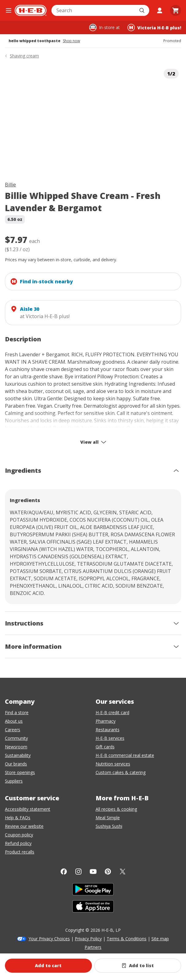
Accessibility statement (28, 809)
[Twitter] (123, 872)
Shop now (71, 41)
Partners (93, 947)
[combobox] (94, 10)
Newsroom (16, 747)
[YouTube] (93, 872)
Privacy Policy (88, 939)
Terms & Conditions (127, 939)
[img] (93, 119)
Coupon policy (19, 835)
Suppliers (14, 781)
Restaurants (108, 730)
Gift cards (105, 747)
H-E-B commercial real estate (125, 755)
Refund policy (18, 843)
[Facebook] (64, 872)
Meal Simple (108, 818)
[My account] (160, 10)
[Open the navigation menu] (9, 10)
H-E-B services (110, 738)
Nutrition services (113, 764)
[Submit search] (142, 10)
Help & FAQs (18, 818)
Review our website (24, 826)
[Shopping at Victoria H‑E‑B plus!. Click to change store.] (154, 28)
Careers (13, 730)
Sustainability (18, 755)
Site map (160, 939)
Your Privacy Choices (49, 939)
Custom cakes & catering (121, 772)
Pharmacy (106, 721)
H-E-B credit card (112, 712)
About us (14, 721)
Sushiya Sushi (109, 826)
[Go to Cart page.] (176, 10)
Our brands (16, 764)
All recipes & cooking (116, 809)
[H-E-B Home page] (31, 10)
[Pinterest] (108, 872)
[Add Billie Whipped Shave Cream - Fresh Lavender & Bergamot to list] (138, 966)
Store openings (20, 772)
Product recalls (20, 852)
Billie (10, 185)
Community (16, 738)
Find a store (17, 712)
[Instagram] (78, 872)
